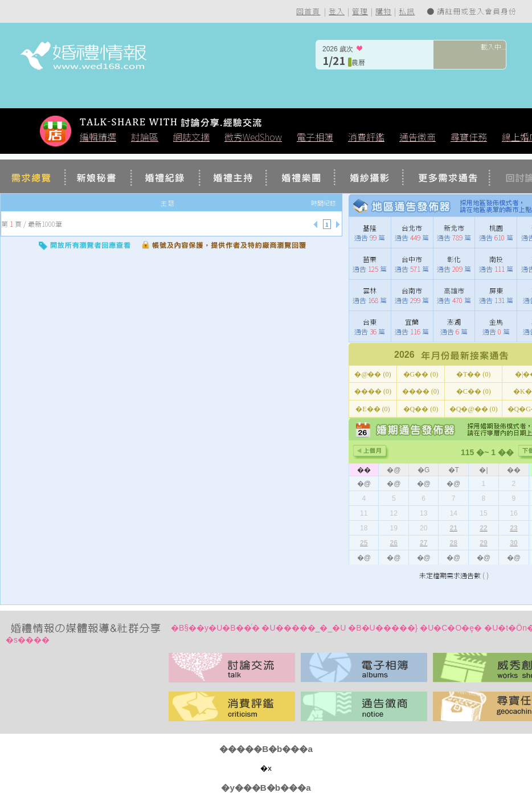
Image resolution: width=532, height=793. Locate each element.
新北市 (454, 228)
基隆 (370, 228)
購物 (383, 11)
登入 (337, 11)
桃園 (496, 228)
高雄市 (454, 290)
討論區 (145, 137)
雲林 (370, 290)
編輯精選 (98, 137)
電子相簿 (315, 137)
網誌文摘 (191, 137)
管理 (360, 11)
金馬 (496, 322)
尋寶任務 (469, 137)
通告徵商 (418, 137)
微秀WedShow (253, 137)
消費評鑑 (366, 137)
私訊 (407, 11)
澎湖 (454, 322)
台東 (370, 322)
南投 (496, 259)
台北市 (412, 228)
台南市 (412, 290)
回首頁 (308, 11)
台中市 (412, 259)
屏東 (496, 290)
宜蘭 (412, 322)
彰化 (454, 259)
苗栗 (370, 259)
